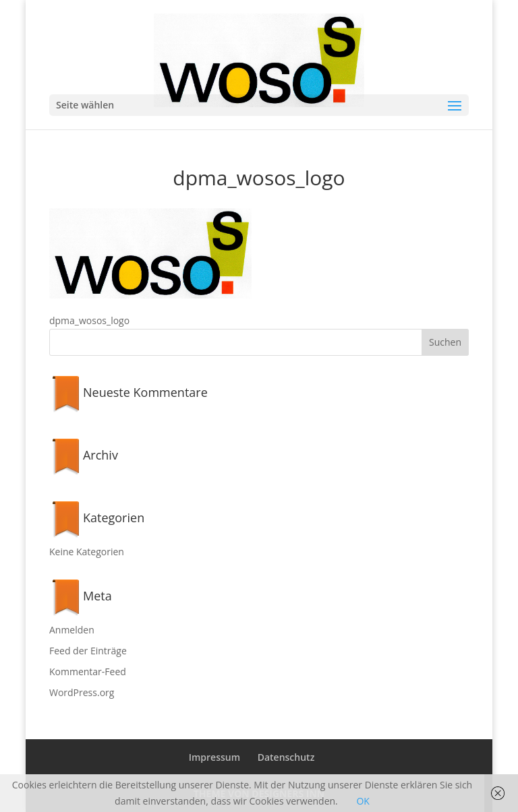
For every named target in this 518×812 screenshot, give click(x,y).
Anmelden (72, 630)
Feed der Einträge (88, 651)
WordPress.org (82, 692)
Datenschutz (286, 757)
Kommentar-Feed (88, 672)
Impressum (214, 757)
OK (363, 801)
